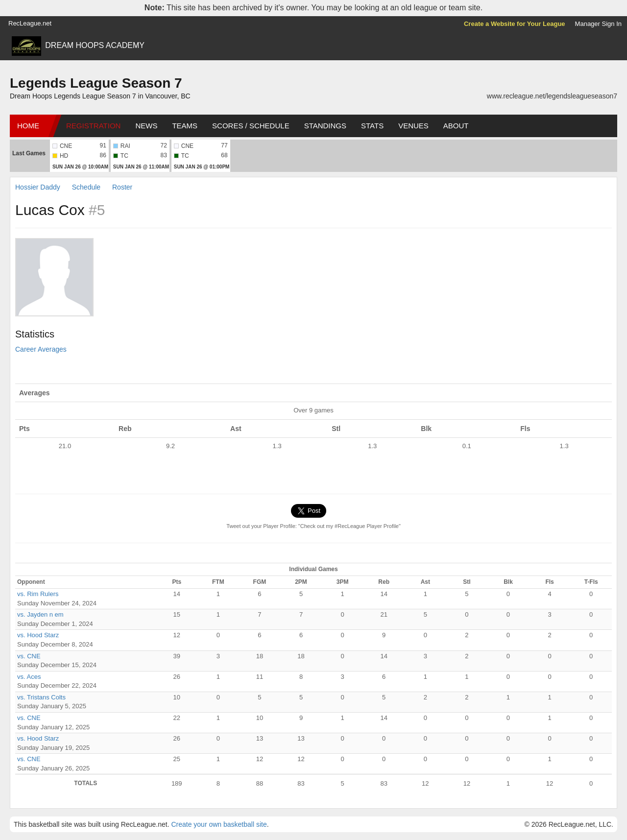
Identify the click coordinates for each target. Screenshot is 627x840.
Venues (413, 126)
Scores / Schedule (251, 126)
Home (28, 126)
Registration (93, 126)
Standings (325, 126)
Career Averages (41, 349)
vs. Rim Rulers (38, 594)
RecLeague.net (30, 23)
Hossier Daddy (38, 187)
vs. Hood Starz (38, 635)
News (146, 126)
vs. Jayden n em (40, 614)
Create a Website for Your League (515, 24)
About (456, 126)
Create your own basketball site (219, 824)
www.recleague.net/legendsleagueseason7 (552, 96)
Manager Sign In (598, 24)
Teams (185, 126)
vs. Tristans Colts (41, 697)
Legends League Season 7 (96, 83)
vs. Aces (29, 677)
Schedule (86, 187)
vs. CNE (29, 656)
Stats (372, 126)
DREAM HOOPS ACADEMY (95, 45)
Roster (122, 187)
